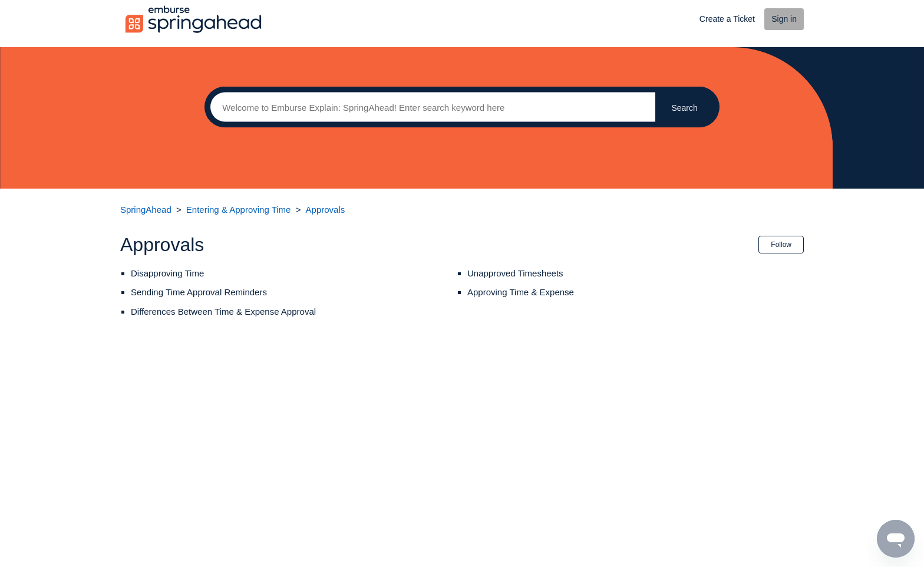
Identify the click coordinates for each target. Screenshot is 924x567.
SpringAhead (146, 210)
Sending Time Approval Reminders (199, 292)
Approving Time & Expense (521, 292)
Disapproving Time (167, 273)
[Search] (430, 107)
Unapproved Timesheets (515, 273)
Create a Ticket (727, 19)
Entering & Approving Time (239, 210)
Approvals (326, 210)
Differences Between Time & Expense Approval (223, 311)
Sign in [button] (784, 19)
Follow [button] (781, 245)
